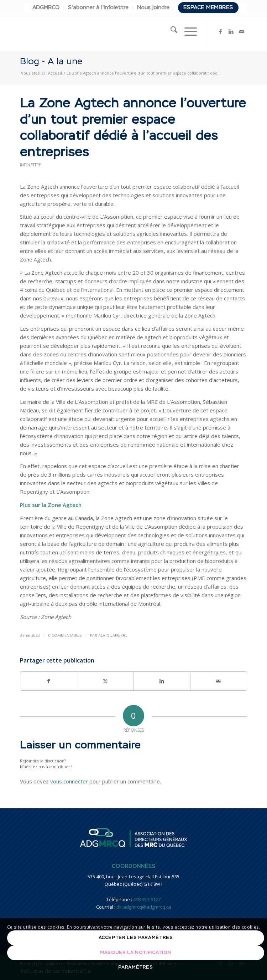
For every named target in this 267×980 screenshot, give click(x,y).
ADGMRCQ (46, 8)
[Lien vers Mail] (242, 32)
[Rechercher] (170, 31)
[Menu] (187, 31)
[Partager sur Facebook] (49, 681)
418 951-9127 (147, 899)
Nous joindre (153, 8)
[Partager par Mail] (219, 681)
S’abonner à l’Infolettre (98, 8)
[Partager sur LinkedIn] (162, 681)
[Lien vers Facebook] (220, 32)
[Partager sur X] (105, 681)
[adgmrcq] (111, 31)
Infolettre (30, 165)
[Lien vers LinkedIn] (231, 32)
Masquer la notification (136, 953)
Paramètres (136, 967)
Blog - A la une (51, 63)
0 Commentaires (65, 635)
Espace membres (208, 8)
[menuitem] (46, 8)
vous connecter (69, 781)
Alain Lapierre (113, 635)
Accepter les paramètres (136, 938)
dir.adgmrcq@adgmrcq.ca (144, 907)
